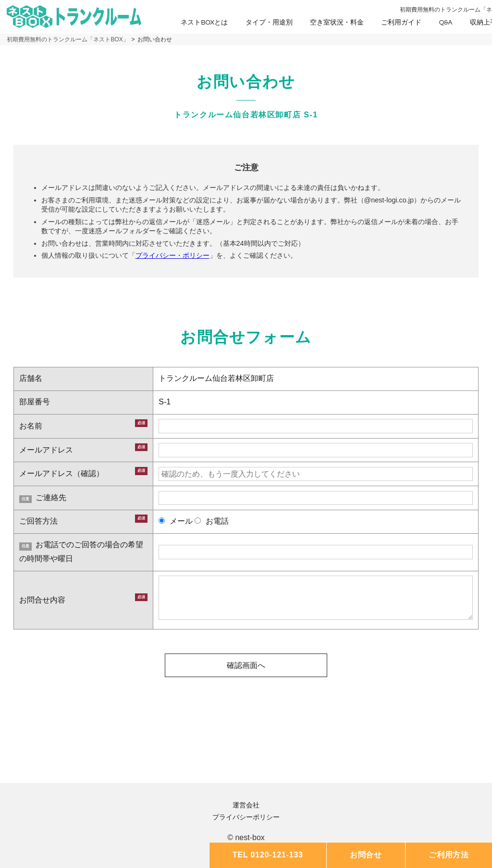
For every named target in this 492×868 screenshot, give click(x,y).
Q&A (446, 23)
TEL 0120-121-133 (268, 855)
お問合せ (366, 855)
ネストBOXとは (204, 23)
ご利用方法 (449, 855)
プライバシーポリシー (246, 817)
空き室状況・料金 (337, 23)
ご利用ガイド (401, 23)
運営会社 (246, 805)
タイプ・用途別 (269, 23)
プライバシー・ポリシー (172, 255)
